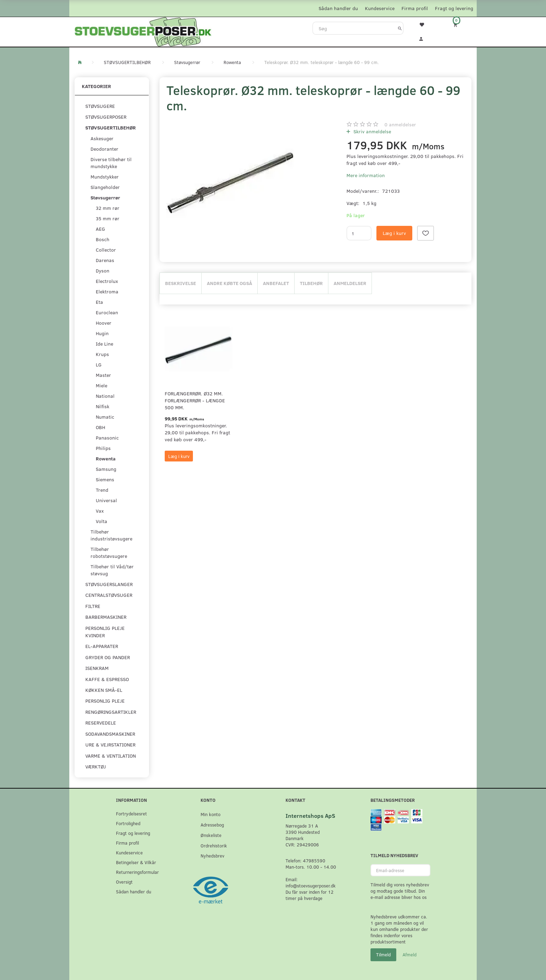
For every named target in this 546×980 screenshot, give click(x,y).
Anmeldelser (350, 283)
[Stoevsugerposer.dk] (143, 31)
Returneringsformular (137, 872)
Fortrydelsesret (131, 813)
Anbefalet (276, 283)
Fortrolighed (128, 823)
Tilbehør (311, 283)
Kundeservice (380, 8)
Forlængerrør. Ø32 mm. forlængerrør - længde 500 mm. (195, 400)
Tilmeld (383, 955)
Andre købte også (229, 283)
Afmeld (409, 955)
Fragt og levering (454, 8)
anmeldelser (400, 124)
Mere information (366, 175)
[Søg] (400, 28)
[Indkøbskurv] (460, 25)
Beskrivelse (181, 283)
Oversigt (124, 882)
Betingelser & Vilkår (136, 862)
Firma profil (415, 8)
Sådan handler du (338, 8)
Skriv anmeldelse (372, 131)
